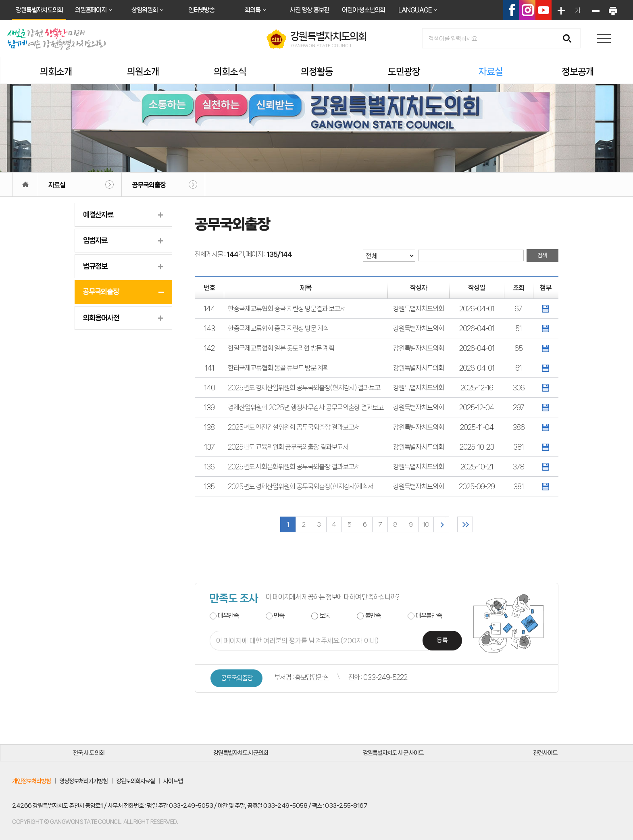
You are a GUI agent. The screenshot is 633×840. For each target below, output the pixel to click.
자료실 (491, 72)
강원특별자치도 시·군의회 (241, 753)
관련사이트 (545, 753)
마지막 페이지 (465, 524)
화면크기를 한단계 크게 (560, 10)
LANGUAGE (415, 10)
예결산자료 (98, 215)
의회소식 (230, 72)
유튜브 (543, 10)
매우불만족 (429, 616)
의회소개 (56, 72)
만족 (279, 616)
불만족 (373, 616)
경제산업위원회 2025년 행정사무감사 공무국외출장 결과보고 (306, 407)
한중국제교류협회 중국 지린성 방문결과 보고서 (287, 308)
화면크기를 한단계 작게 (595, 10)
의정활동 (317, 72)
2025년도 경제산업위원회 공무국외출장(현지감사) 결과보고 (304, 388)
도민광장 (404, 72)
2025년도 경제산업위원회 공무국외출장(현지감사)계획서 (301, 486)
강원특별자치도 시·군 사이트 (393, 753)
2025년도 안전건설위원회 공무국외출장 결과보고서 (294, 427)
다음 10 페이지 (441, 524)
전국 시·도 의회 (89, 753)
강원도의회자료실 (135, 781)
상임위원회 (145, 10)
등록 (442, 641)
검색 (570, 39)
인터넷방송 (201, 10)
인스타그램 (527, 10)
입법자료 (95, 240)
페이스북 (511, 10)
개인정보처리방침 (31, 781)
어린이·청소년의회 (363, 10)
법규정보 (95, 266)
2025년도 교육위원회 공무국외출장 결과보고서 (288, 447)
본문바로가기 (0, 0)
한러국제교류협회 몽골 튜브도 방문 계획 (278, 368)
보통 (325, 616)
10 (426, 524)
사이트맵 (173, 781)
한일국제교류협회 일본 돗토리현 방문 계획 (281, 348)
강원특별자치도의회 (39, 10)
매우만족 (228, 616)
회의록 (253, 10)
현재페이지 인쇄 (612, 10)
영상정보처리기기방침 (83, 781)
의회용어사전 (101, 318)
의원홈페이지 (91, 10)
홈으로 (25, 184)
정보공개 (578, 72)
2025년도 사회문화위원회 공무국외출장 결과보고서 (294, 467)
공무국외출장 (149, 185)
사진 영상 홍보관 (309, 10)
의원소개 (143, 72)
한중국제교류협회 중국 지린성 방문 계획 (278, 328)
